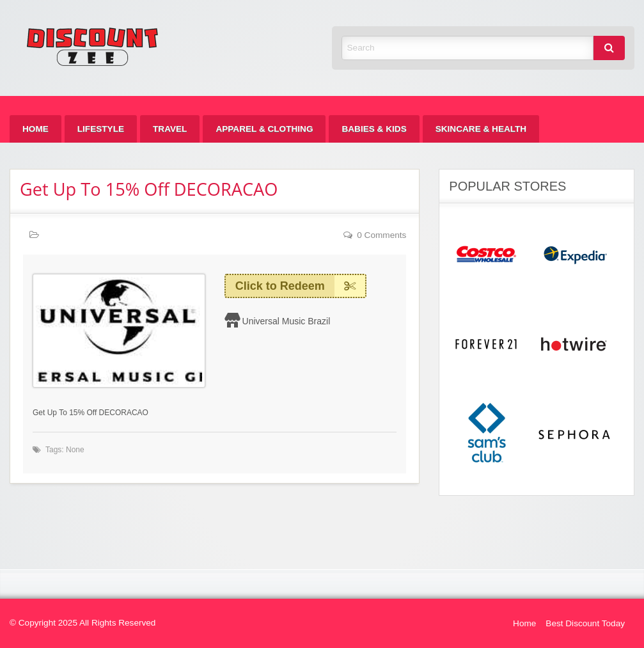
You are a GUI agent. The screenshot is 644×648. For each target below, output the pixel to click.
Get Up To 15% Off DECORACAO (149, 189)
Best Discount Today (585, 623)
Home (35, 129)
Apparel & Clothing (264, 129)
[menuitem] (35, 129)
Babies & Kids (374, 129)
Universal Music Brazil (287, 321)
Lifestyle (101, 129)
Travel (170, 129)
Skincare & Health (481, 129)
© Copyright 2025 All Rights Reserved (82, 623)
